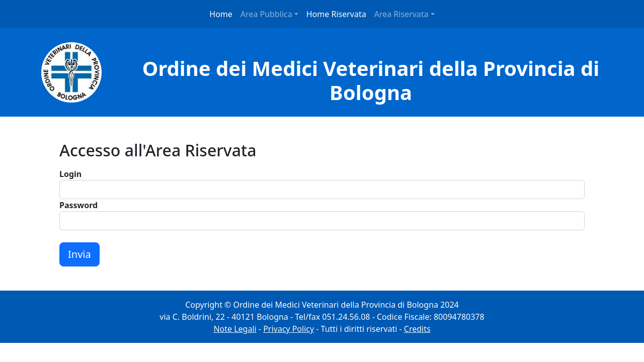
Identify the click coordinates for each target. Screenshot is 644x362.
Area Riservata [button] (401, 14)
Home (221, 14)
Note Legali (235, 329)
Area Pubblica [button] (266, 14)
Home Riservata (336, 14)
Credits (417, 329)
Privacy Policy (289, 329)
